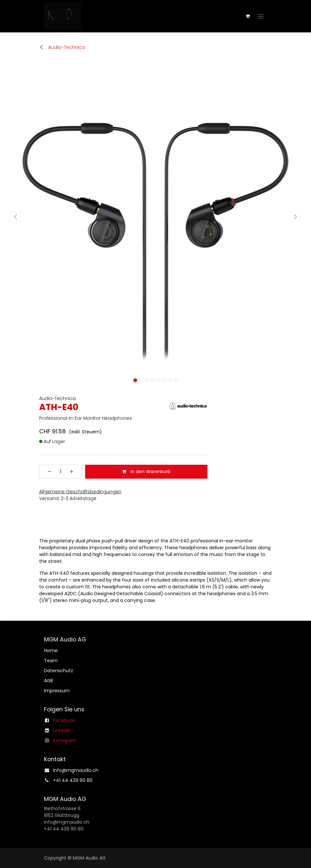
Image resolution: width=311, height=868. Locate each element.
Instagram (65, 740)
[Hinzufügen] (74, 472)
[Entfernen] (47, 472)
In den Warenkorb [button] (146, 472)
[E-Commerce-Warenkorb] (248, 16)
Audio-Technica (62, 47)
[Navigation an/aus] (261, 16)
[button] (16, 217)
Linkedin (62, 730)
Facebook (64, 720)
